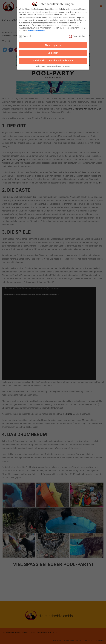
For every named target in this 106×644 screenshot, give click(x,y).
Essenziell (25, 36)
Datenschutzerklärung (36, 30)
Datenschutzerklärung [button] (54, 66)
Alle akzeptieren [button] (53, 45)
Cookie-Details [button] (41, 66)
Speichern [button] (53, 53)
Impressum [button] (67, 66)
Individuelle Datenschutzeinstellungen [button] (53, 61)
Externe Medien (77, 36)
